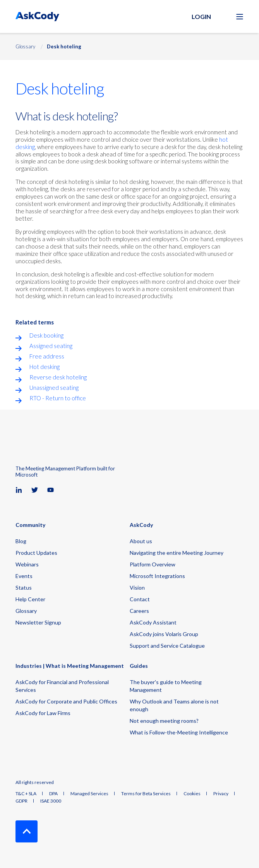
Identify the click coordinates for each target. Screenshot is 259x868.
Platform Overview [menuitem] (153, 564)
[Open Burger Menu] (240, 17)
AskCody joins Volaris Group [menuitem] (164, 634)
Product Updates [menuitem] (36, 553)
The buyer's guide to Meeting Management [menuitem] (166, 686)
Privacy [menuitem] (221, 793)
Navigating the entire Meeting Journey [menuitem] (177, 553)
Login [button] (201, 16)
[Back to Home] (37, 16)
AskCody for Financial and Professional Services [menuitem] (62, 686)
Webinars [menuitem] (27, 564)
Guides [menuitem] (139, 666)
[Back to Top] (27, 831)
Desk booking (46, 335)
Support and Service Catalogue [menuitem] (167, 646)
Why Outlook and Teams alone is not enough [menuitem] (174, 705)
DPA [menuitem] (53, 793)
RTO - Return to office (58, 398)
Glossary (25, 46)
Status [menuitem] (24, 588)
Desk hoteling (64, 46)
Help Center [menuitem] (30, 599)
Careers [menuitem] (139, 611)
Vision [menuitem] (137, 588)
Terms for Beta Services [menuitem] (146, 793)
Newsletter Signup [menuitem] (38, 622)
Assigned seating (51, 346)
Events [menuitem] (24, 576)
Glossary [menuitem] (26, 611)
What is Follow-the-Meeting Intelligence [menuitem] (179, 732)
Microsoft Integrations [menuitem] (157, 576)
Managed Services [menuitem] (89, 793)
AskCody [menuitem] (141, 525)
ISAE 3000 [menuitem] (51, 801)
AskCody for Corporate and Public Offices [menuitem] (66, 701)
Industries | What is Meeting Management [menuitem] (70, 666)
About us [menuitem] (141, 541)
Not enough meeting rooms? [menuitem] (164, 721)
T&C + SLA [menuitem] (26, 793)
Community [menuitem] (30, 525)
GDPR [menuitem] (21, 801)
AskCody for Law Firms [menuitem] (43, 713)
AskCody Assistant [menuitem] (153, 622)
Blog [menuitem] (21, 541)
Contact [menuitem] (140, 599)
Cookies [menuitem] (192, 793)
